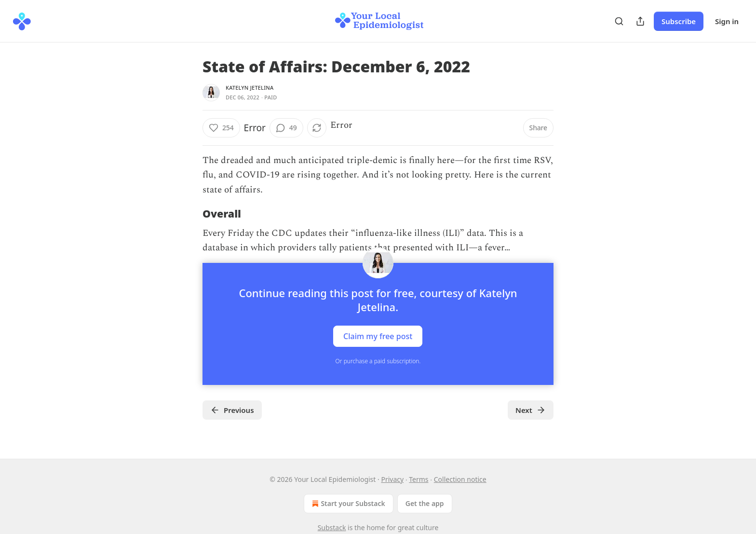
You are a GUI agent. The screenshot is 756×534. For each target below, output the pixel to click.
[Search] (619, 21)
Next (531, 410)
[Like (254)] (221, 128)
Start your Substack (347, 504)
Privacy (392, 479)
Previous (232, 410)
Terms (418, 479)
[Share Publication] (640, 21)
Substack (332, 527)
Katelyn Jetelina (250, 88)
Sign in (727, 21)
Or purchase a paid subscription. (378, 361)
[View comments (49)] (286, 128)
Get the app (425, 503)
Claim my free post (378, 336)
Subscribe (679, 21)
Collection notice (460, 479)
